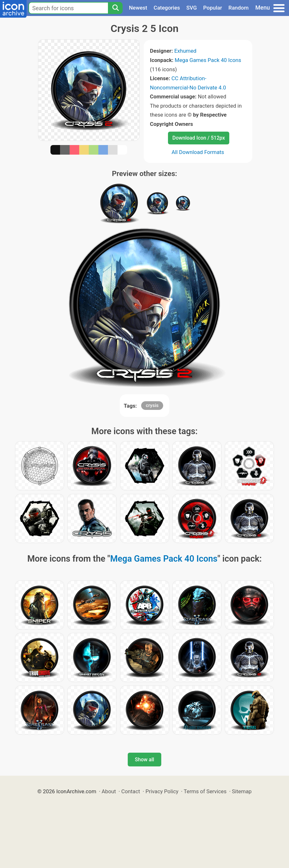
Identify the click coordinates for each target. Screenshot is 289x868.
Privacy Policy (162, 791)
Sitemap (242, 791)
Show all (144, 760)
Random (238, 8)
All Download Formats (198, 152)
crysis (152, 405)
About (109, 791)
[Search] (115, 8)
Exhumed (185, 51)
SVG (192, 8)
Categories (167, 8)
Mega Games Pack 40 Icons (208, 60)
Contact (131, 791)
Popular (213, 8)
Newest (138, 8)
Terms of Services (205, 791)
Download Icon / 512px (199, 138)
